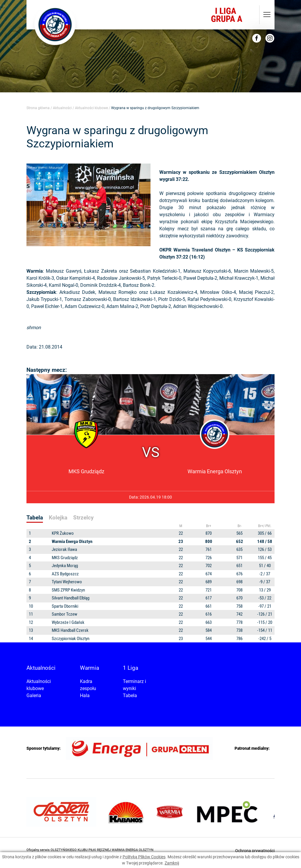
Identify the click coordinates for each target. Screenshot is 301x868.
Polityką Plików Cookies (144, 857)
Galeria (34, 695)
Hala (85, 695)
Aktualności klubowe (91, 108)
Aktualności (62, 108)
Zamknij (172, 863)
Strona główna (38, 108)
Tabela (130, 695)
